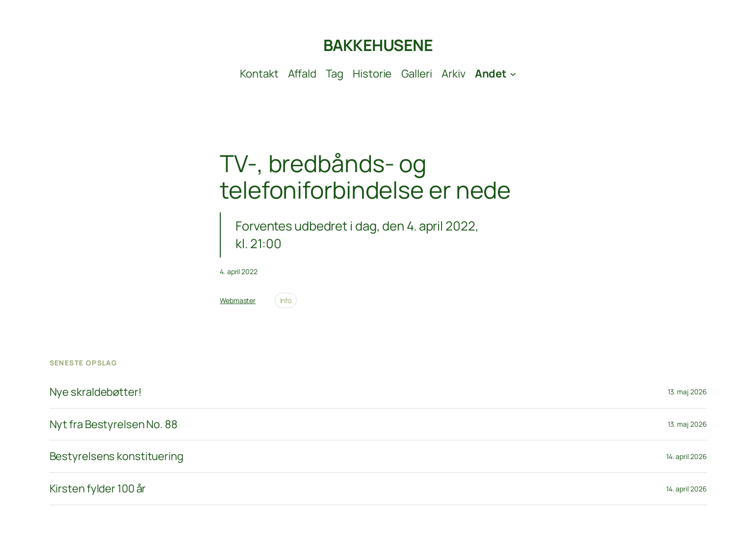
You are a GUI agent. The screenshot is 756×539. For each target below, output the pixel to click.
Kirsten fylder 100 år (98, 489)
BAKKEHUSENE (378, 45)
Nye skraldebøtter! (96, 392)
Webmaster (238, 300)
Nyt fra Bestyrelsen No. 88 (114, 424)
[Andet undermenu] (495, 74)
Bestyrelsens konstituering (117, 456)
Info (286, 300)
